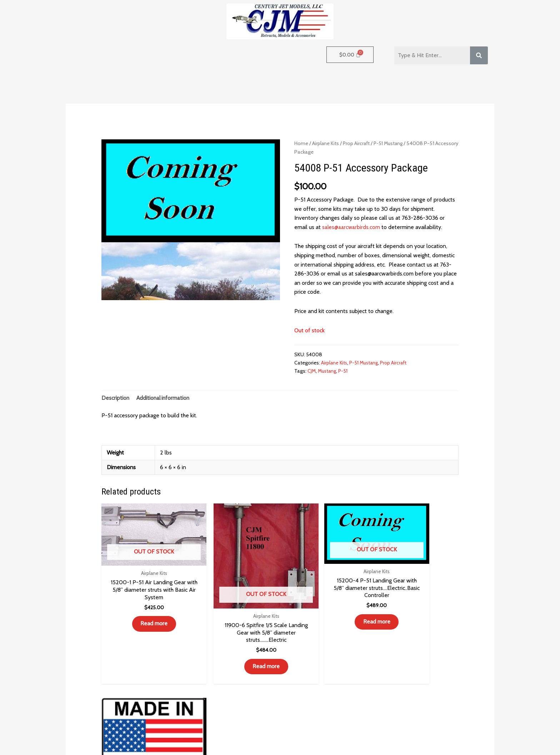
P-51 (345, 371)
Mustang (328, 371)
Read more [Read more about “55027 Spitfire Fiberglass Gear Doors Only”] (417, 640)
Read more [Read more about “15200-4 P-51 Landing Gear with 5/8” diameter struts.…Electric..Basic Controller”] (326, 612)
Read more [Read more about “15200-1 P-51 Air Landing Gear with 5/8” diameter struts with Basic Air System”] (144, 613)
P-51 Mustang (391, 143)
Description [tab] (116, 398)
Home (301, 143)
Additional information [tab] (164, 398)
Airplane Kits (326, 143)
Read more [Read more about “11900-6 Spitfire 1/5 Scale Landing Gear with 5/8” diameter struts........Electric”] (235, 647)
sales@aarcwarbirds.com (351, 227)
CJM (312, 371)
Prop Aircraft (357, 143)
